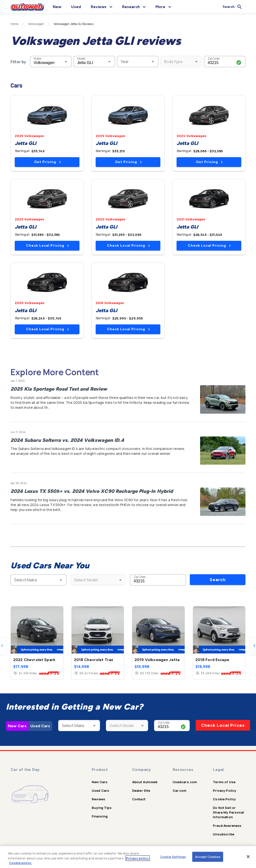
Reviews (98, 799)
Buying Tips (102, 808)
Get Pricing (47, 162)
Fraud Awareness (227, 826)
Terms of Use (224, 782)
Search (218, 580)
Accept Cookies (208, 856)
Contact (139, 799)
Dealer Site (141, 791)
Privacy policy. (138, 858)
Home (15, 24)
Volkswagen (36, 24)
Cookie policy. (20, 863)
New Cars (17, 726)
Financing (100, 816)
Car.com (180, 791)
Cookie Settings (173, 856)
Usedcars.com (185, 782)
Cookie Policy (224, 799)
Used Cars (40, 726)
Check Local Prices (223, 725)
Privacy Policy (224, 791)
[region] (128, 857)
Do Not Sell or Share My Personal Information (228, 812)
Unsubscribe (224, 834)
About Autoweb (145, 782)
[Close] (248, 856)
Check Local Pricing (47, 246)
